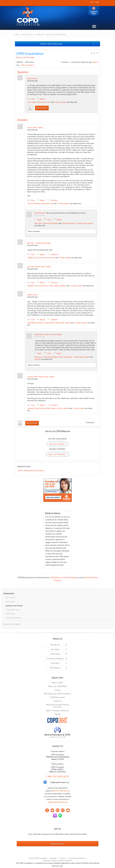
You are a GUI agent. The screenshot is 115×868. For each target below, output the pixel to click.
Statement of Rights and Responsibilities (58, 861)
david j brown (32, 79)
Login (97, 2)
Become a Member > (58, 444)
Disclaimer (53, 858)
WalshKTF (31, 286)
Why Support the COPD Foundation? (57, 694)
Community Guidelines (77, 858)
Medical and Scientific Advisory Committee (58, 706)
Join (92, 2)
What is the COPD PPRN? (58, 686)
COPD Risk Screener (58, 697)
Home (17, 35)
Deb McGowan (50, 258)
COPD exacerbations (27, 65)
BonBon (31, 258)
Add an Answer (42, 108)
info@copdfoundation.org (57, 802)
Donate (94, 11)
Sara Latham (32, 102)
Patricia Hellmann (34, 203)
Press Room (55, 649)
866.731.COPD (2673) (60, 791)
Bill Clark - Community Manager (46, 223)
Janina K (95, 62)
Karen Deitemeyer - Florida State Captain (77, 223)
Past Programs (55, 668)
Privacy (63, 858)
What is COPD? (58, 683)
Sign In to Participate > (58, 454)
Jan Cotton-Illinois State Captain (47, 286)
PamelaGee (46, 203)
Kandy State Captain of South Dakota (55, 408)
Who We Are (55, 645)
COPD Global (55, 654)
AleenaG (41, 102)
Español (57, 714)
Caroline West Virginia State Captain (57, 323)
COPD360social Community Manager (63, 577)
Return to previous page (25, 57)
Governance (55, 663)
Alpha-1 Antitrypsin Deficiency (57, 711)
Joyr (52, 203)
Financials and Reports (55, 659)
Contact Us (58, 701)
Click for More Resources (51, 44)
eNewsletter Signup (57, 844)
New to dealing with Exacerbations (31, 470)
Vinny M (38, 408)
